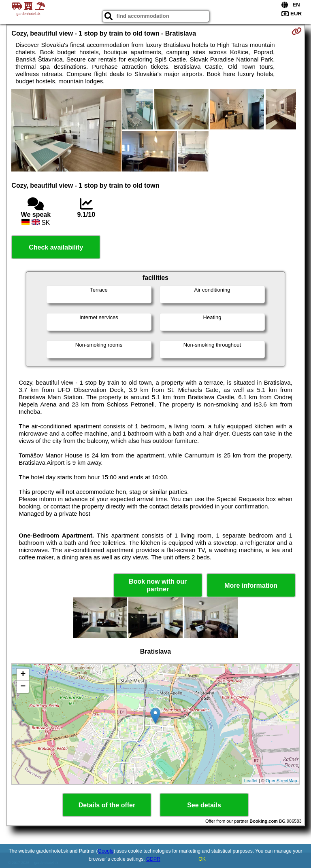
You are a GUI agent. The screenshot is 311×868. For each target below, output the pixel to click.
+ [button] (23, 675)
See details (204, 805)
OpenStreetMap (281, 781)
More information (251, 585)
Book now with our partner (158, 585)
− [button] (23, 687)
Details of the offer (107, 805)
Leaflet (251, 781)
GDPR (153, 859)
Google (106, 851)
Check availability (56, 247)
